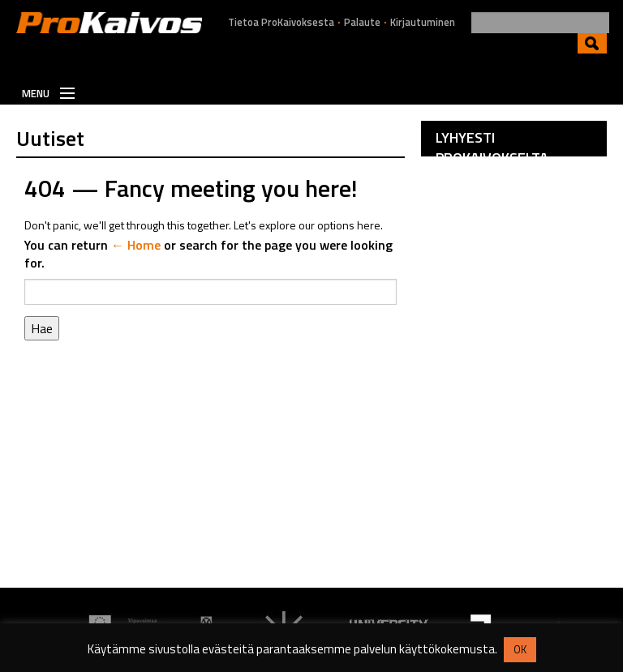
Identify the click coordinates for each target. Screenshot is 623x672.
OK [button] (520, 649)
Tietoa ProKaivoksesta (281, 22)
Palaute (362, 22)
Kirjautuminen (423, 22)
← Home (136, 245)
